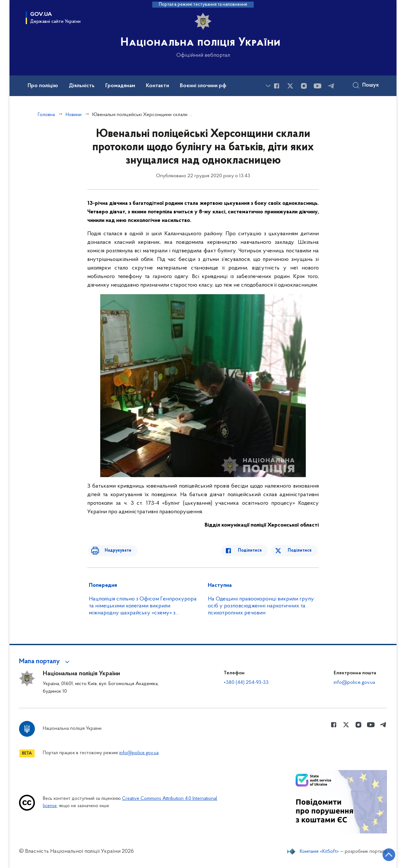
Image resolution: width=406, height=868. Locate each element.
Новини (74, 115)
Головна (46, 115)
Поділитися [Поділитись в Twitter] (301, 551)
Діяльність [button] (82, 86)
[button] (45, 662)
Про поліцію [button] (43, 86)
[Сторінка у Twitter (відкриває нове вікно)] (290, 86)
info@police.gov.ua (354, 683)
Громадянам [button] (120, 86)
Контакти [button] (157, 86)
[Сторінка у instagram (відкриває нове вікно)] (304, 86)
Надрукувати (113, 551)
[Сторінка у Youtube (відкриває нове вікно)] (318, 86)
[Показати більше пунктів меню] (268, 86)
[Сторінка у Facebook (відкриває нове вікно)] (277, 86)
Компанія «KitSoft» (319, 852)
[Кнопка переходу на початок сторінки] (382, 854)
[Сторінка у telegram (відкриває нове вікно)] (331, 86)
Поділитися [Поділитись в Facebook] (255, 551)
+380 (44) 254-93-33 (246, 683)
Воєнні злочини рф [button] (203, 86)
